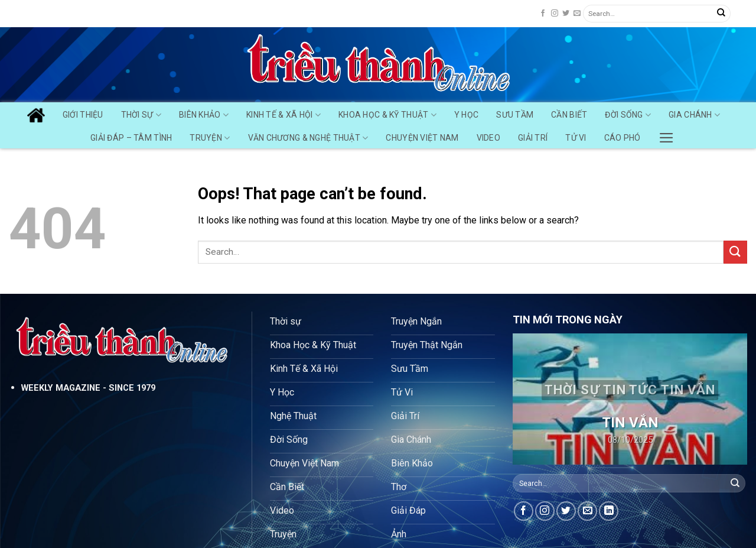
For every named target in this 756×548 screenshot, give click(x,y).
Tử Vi (576, 138)
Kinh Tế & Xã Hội (283, 115)
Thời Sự (141, 115)
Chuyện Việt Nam (422, 138)
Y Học (466, 115)
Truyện (210, 138)
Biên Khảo (204, 115)
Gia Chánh (694, 115)
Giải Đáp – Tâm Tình (131, 138)
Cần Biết (569, 115)
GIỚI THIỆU (83, 115)
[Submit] (721, 14)
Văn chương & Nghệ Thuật (308, 138)
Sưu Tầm (515, 115)
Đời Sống (628, 115)
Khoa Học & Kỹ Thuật (387, 115)
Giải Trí (533, 138)
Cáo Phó (623, 138)
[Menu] (667, 135)
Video (488, 138)
